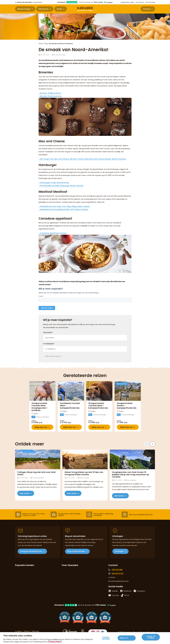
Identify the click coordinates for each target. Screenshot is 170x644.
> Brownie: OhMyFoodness (50, 93)
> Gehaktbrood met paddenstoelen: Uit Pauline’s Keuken (63, 209)
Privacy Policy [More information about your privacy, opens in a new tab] (55, 642)
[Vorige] (146, 444)
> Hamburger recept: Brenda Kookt (54, 183)
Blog (46, 44)
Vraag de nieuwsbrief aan (31, 551)
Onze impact (140, 2)
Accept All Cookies (151, 637)
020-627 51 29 (117, 574)
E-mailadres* (49, 344)
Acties (59, 9)
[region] (85, 638)
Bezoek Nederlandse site (118, 581)
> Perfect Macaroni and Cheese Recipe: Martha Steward (101, 159)
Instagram (141, 591)
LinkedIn (115, 591)
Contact (146, 9)
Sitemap (35, 631)
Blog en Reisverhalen (76, 551)
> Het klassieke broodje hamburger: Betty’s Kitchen (61, 186)
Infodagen (119, 551)
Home (41, 44)
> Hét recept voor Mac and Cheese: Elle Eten (58, 159)
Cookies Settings (106, 638)
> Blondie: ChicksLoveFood (50, 96)
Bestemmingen (24, 9)
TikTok (127, 595)
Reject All (124, 638)
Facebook (127, 591)
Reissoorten (44, 9)
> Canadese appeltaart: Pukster (53, 233)
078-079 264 (117, 570)
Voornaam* (48, 332)
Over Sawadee (150, 2)
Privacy (27, 631)
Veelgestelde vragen (127, 2)
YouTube (115, 595)
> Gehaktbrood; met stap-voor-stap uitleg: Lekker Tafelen (64, 206)
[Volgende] (152, 444)
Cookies (18, 631)
